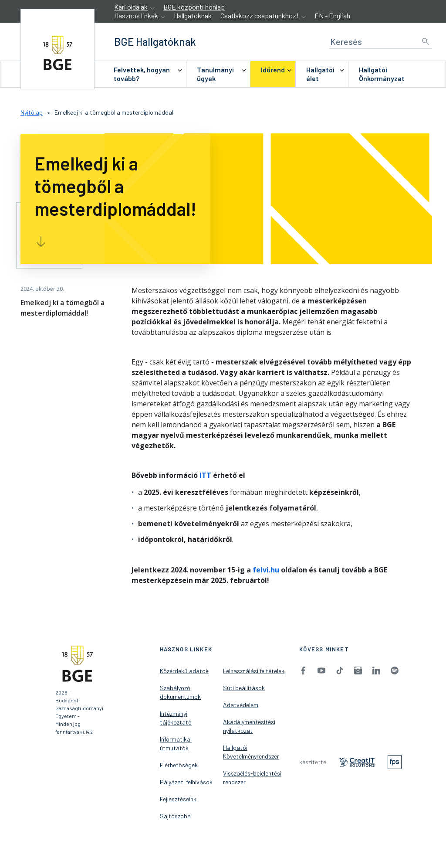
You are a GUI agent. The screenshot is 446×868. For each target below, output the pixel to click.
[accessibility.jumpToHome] (57, 49)
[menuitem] (145, 74)
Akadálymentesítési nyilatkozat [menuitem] (249, 726)
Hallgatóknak (193, 15)
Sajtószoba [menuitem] (175, 816)
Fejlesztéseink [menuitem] (178, 799)
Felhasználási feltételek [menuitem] (254, 671)
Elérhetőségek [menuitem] (179, 765)
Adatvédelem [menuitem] (241, 705)
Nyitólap (32, 112)
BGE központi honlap (194, 7)
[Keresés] (381, 42)
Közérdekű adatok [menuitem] (184, 671)
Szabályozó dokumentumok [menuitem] (180, 692)
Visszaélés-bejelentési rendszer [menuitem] (252, 778)
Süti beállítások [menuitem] (244, 688)
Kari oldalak (131, 7)
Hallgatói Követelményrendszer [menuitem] (251, 752)
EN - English (332, 15)
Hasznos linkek (136, 15)
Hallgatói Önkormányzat (382, 74)
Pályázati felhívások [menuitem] (186, 782)
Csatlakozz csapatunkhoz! (260, 15)
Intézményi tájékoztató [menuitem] (176, 718)
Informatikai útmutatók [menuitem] (176, 744)
